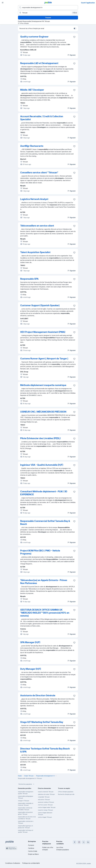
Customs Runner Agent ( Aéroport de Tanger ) (44, 359)
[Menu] (3, 3)
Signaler (72, 55)
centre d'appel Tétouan (45, 817)
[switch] (75, 28)
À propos (31, 845)
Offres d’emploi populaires (66, 792)
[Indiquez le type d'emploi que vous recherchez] (48, 7)
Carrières (31, 848)
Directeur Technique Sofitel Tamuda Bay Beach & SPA (45, 750)
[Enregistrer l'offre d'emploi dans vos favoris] (74, 37)
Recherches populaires (27, 784)
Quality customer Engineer (34, 37)
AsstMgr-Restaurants (32, 146)
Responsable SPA (29, 279)
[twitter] (84, 842)
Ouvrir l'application (88, 3)
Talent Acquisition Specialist (35, 252)
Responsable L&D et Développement (39, 63)
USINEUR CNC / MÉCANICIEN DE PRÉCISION (43, 412)
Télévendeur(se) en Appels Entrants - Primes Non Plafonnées (44, 582)
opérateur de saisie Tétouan (46, 794)
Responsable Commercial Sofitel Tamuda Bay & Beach (45, 523)
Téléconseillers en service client (37, 226)
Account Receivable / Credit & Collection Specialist (42, 118)
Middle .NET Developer (32, 90)
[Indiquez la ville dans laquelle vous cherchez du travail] (48, 13)
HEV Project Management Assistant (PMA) (43, 332)
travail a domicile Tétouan (46, 792)
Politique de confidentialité (31, 863)
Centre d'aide (33, 851)
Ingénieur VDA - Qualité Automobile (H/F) (42, 465)
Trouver (48, 18)
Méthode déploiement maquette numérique (43, 385)
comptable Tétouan (44, 797)
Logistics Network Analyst (34, 199)
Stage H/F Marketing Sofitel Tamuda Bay (42, 722)
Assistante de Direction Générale (38, 695)
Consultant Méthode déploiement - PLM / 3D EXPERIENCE (44, 493)
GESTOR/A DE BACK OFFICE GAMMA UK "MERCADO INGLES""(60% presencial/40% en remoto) (45, 613)
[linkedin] (88, 842)
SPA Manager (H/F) (30, 642)
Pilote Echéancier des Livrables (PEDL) (40, 438)
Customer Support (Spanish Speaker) (40, 305)
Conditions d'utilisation (13, 863)
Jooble (88, 864)
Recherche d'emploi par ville (66, 794)
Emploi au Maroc (33, 854)
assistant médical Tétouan (46, 802)
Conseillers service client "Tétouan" (39, 173)
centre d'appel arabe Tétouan (47, 807)
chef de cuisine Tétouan (45, 805)
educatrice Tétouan (44, 800)
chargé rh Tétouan (24, 801)
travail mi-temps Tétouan (45, 810)
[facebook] (75, 842)
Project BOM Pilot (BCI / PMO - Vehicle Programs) (40, 552)
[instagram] (79, 842)
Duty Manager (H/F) (31, 669)
